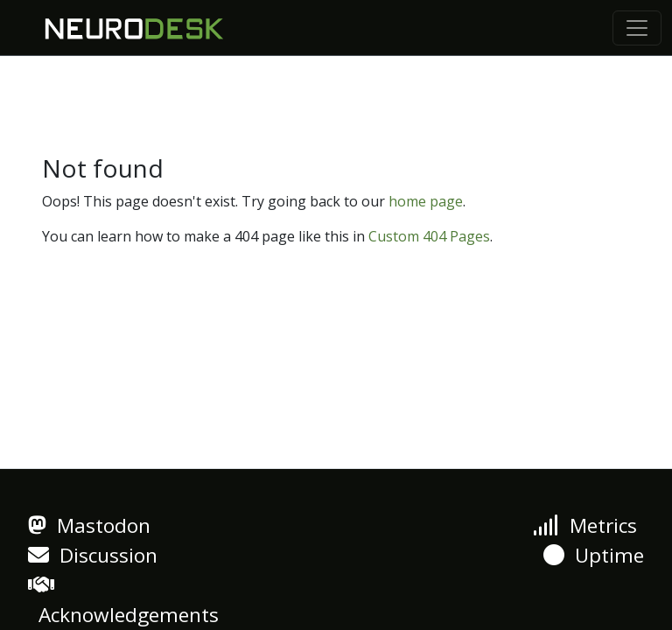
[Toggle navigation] (637, 28)
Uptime (594, 555)
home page (426, 201)
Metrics (585, 525)
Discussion (93, 555)
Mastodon (89, 525)
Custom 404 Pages (429, 236)
